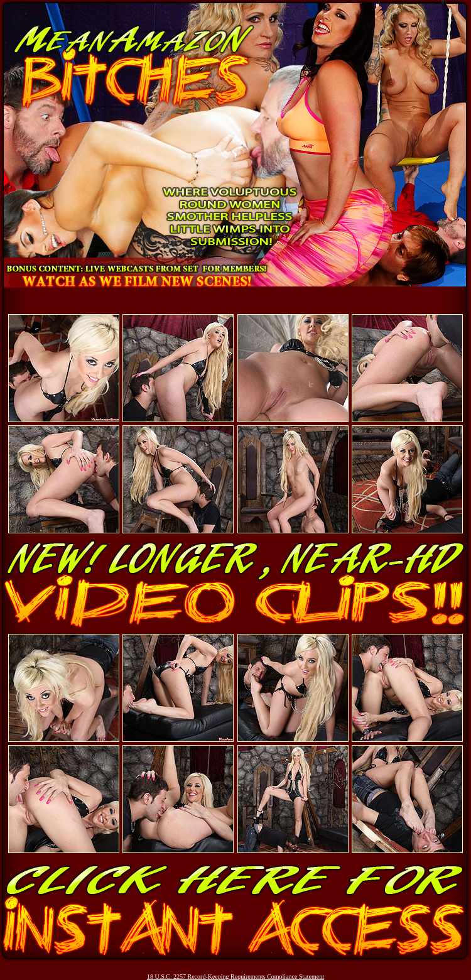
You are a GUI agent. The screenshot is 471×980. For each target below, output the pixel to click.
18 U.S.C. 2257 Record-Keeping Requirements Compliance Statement (235, 977)
